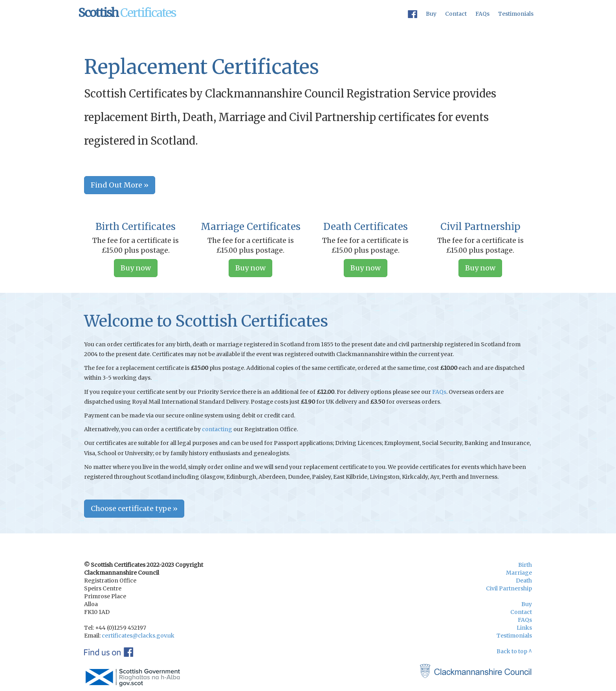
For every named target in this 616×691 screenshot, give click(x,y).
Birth (525, 565)
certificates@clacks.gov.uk (138, 636)
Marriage (519, 573)
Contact (456, 14)
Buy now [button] (136, 268)
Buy (431, 14)
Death (524, 581)
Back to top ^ (514, 651)
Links (524, 628)
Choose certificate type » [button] (134, 508)
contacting (217, 429)
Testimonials (516, 14)
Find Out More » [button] (120, 185)
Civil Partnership (509, 588)
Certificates (127, 12)
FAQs (482, 14)
